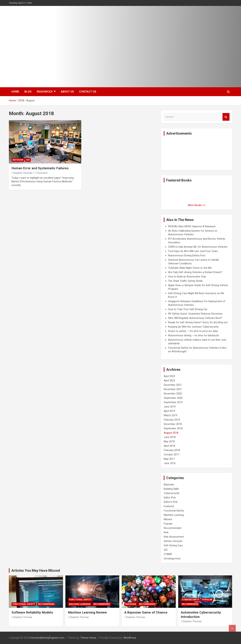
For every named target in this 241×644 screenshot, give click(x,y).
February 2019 (172, 420)
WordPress (130, 638)
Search (226, 117)
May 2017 (169, 459)
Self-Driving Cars (173, 545)
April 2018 (169, 446)
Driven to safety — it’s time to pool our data (193, 331)
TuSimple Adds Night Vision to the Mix (190, 268)
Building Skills (171, 489)
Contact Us (88, 92)
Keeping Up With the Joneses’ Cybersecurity (193, 327)
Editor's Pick (171, 502)
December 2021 (173, 385)
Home (15, 92)
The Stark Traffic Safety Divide (185, 281)
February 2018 (172, 450)
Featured (169, 506)
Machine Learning (174, 515)
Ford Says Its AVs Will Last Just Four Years (193, 251)
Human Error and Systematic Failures (40, 168)
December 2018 (173, 424)
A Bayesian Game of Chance (146, 612)
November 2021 (173, 389)
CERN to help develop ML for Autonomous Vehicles (198, 247)
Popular (168, 524)
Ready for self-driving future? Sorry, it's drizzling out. (198, 322)
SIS (28, 160)
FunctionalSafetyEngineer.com (47, 638)
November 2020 (173, 394)
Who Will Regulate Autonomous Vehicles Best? (195, 318)
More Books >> (197, 205)
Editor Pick (170, 498)
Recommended (172, 528)
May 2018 (169, 441)
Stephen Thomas (23, 173)
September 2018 (173, 428)
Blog (28, 92)
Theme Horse (88, 638)
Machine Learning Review (87, 612)
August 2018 (171, 433)
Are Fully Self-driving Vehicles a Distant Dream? (195, 272)
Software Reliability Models (32, 612)
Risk (166, 532)
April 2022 (169, 381)
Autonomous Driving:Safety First (187, 255)
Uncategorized (172, 558)
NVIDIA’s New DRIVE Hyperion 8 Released (192, 226)
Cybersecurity (172, 493)
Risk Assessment (174, 537)
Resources (45, 92)
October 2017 (172, 455)
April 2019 (169, 411)
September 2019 (173, 402)
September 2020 (173, 398)
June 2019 (170, 407)
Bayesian (18, 160)
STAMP (168, 554)
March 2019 (170, 415)
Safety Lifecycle (173, 541)
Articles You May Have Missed (36, 571)
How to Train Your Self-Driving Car (188, 309)
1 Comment (41, 173)
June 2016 (170, 463)
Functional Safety (174, 511)
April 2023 (169, 376)
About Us (67, 92)
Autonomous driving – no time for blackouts (194, 335)
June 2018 (170, 437)
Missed (168, 519)
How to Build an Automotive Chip (187, 277)
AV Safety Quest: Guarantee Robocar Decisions (195, 314)
